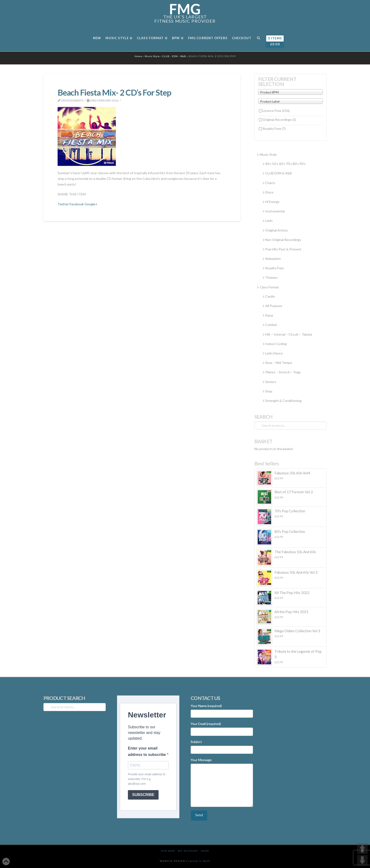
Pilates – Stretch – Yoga (282, 372)
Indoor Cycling (275, 344)
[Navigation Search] (258, 40)
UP (362, 849)
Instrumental (274, 211)
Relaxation (272, 259)
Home (138, 56)
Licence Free (276, 111)
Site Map (168, 851)
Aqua (268, 315)
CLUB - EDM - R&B (174, 56)
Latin (268, 221)
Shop (205, 851)
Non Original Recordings (282, 240)
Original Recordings (279, 120)
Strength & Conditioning (282, 401)
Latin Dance (273, 353)
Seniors (269, 382)
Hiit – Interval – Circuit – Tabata (287, 334)
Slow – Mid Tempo (277, 363)
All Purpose (272, 306)
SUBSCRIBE (143, 795)
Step (267, 391)
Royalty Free (274, 129)
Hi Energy (271, 202)
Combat (270, 325)
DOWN (362, 860)
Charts (269, 183)
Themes (270, 277)
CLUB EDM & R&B (277, 173)
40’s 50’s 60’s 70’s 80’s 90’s (284, 164)
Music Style (152, 56)
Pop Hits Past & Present (282, 249)
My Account (188, 851)
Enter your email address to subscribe (147, 751)
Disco (268, 192)
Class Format (268, 287)
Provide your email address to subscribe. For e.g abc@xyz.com (147, 779)
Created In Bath (198, 861)
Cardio (269, 296)
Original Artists (275, 230)
